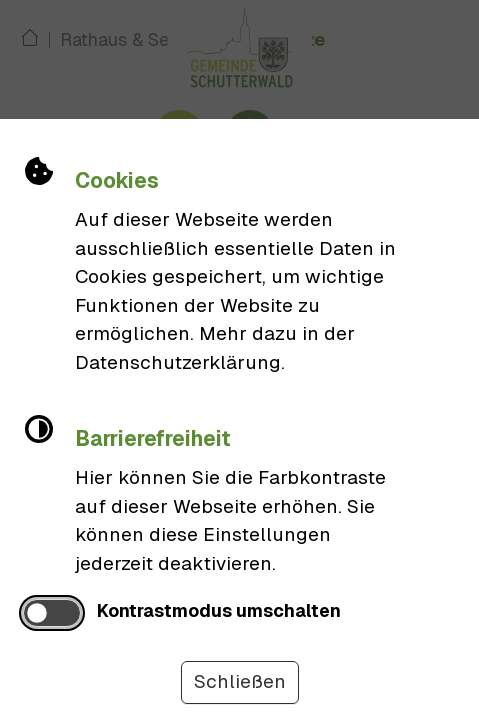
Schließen (240, 681)
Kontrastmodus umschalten (219, 610)
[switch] (51, 613)
